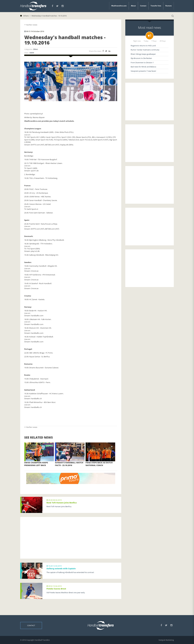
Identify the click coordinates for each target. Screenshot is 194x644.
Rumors (169, 6)
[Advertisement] (71, 538)
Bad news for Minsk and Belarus (143, 67)
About (133, 6)
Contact (143, 6)
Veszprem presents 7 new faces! (143, 71)
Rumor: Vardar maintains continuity (145, 50)
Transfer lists (156, 6)
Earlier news (31, 25)
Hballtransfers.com (119, 6)
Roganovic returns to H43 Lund (143, 46)
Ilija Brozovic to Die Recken (141, 58)
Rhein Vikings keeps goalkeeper (143, 54)
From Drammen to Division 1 (142, 63)
